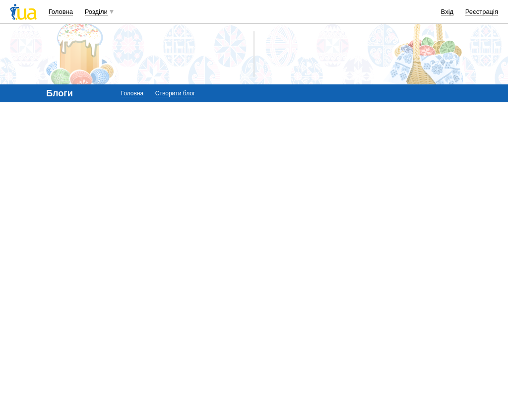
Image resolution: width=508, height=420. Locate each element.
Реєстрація (482, 12)
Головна (61, 12)
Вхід (447, 12)
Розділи (96, 12)
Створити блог (175, 93)
